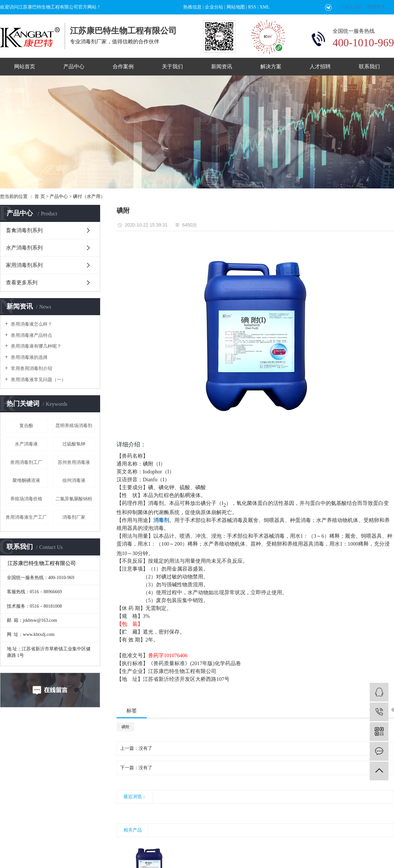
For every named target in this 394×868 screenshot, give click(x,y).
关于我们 (172, 66)
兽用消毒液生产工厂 (26, 517)
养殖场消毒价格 (26, 499)
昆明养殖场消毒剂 (74, 426)
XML (264, 7)
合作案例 (123, 66)
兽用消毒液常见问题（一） (38, 380)
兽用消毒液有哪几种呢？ (35, 346)
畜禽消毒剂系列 (24, 230)
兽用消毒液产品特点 (31, 335)
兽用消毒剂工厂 (26, 462)
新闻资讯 (222, 66)
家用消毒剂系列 (24, 265)
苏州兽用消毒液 (74, 462)
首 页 (40, 196)
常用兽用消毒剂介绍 (31, 369)
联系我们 (369, 66)
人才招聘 (320, 66)
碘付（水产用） (89, 196)
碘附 (125, 727)
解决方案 (271, 66)
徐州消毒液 (74, 480)
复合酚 (26, 426)
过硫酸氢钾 (74, 444)
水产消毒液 (26, 444)
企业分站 (214, 7)
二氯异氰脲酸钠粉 (74, 499)
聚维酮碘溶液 (26, 480)
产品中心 (74, 66)
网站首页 (25, 66)
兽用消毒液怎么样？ (31, 324)
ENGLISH (351, 7)
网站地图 (236, 7)
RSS (252, 7)
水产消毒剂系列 (24, 248)
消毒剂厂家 (74, 517)
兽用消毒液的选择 (29, 357)
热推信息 (192, 7)
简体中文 (376, 7)
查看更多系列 (22, 282)
